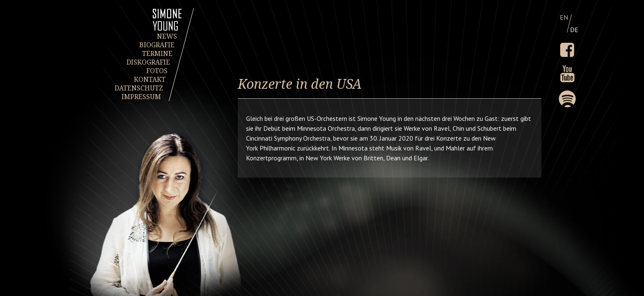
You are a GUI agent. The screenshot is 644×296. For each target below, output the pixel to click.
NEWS (167, 36)
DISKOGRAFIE (148, 62)
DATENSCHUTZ (139, 88)
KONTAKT (149, 80)
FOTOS (157, 71)
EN (564, 17)
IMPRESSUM (141, 97)
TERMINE (157, 54)
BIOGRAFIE (157, 45)
